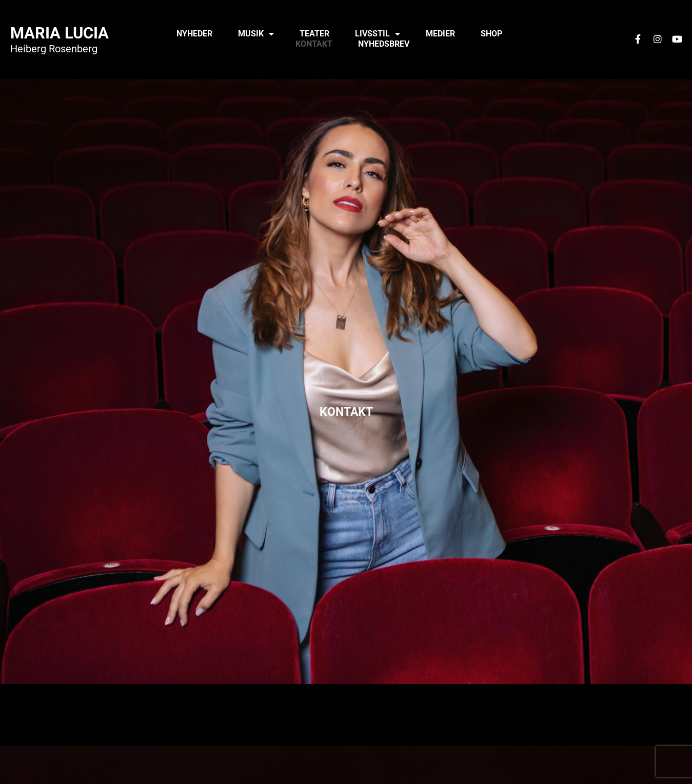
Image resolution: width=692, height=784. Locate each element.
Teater (314, 34)
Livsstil (378, 34)
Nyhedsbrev (384, 44)
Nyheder (194, 34)
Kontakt (314, 44)
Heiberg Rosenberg (54, 49)
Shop (491, 34)
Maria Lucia (60, 33)
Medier (440, 34)
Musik (256, 34)
